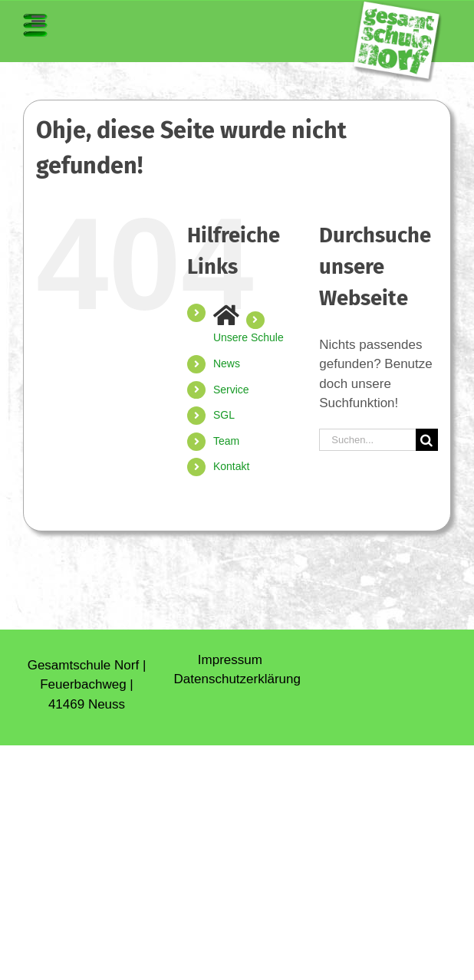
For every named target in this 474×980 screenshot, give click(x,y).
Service (231, 390)
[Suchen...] (367, 440)
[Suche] (427, 440)
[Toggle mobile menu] (35, 25)
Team (226, 441)
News (227, 363)
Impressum (230, 660)
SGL (224, 415)
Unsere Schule (249, 337)
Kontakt (231, 466)
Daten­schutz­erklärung (237, 679)
